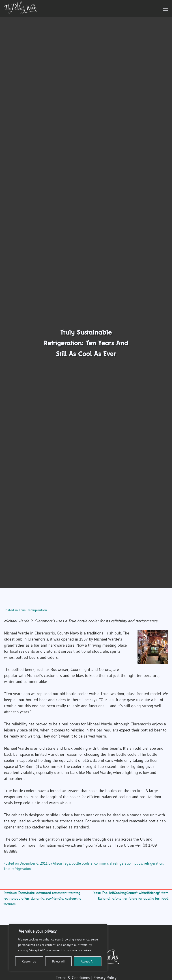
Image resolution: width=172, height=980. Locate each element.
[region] (58, 947)
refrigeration (154, 863)
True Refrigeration (33, 610)
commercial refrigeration (113, 863)
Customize (29, 961)
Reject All (58, 961)
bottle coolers (82, 863)
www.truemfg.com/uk (84, 845)
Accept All (88, 961)
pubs (138, 863)
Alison (57, 863)
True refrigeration (17, 869)
